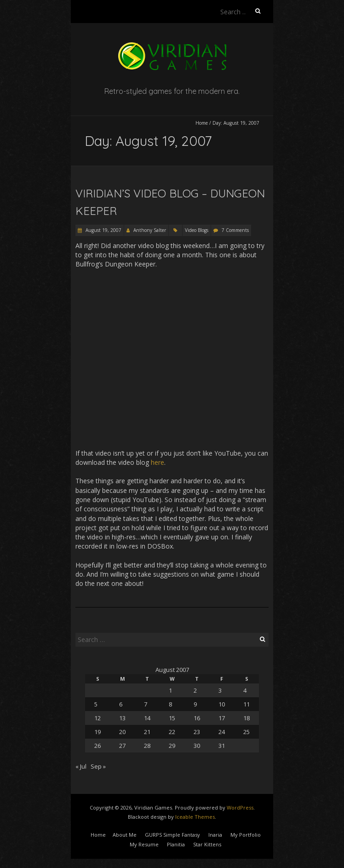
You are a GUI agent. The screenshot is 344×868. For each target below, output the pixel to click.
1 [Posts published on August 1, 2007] (170, 690)
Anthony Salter (150, 230)
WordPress (240, 807)
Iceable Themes (195, 817)
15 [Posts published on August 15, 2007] (172, 718)
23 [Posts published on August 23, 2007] (197, 732)
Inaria (215, 835)
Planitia (176, 844)
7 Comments (235, 230)
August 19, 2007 (103, 230)
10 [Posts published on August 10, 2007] (222, 704)
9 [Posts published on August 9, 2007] (195, 704)
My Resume (144, 844)
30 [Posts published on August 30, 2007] (197, 746)
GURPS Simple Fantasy (172, 835)
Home (202, 123)
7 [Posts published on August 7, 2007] (146, 704)
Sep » (98, 766)
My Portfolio (246, 835)
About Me (125, 835)
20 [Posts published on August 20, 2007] (122, 732)
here (158, 462)
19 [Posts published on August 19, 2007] (97, 732)
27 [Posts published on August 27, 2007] (122, 746)
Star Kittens (207, 844)
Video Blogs (197, 230)
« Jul (81, 766)
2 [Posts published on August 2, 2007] (195, 690)
